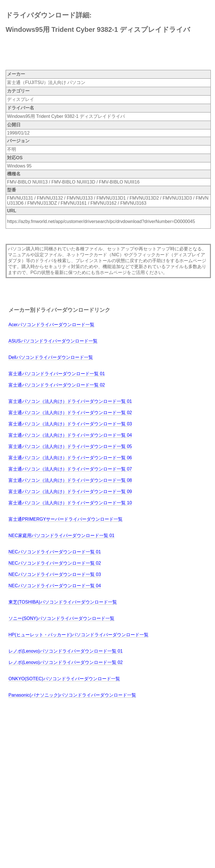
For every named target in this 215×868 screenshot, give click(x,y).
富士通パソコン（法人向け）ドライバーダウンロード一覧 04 (70, 435)
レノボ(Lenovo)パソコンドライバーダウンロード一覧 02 (66, 662)
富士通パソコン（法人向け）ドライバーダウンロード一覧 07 (70, 469)
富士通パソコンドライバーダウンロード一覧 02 (57, 385)
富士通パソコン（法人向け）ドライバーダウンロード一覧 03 (70, 424)
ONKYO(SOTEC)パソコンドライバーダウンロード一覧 (64, 679)
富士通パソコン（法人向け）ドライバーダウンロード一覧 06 (70, 458)
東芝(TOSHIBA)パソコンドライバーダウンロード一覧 (63, 602)
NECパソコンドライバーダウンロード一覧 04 (55, 586)
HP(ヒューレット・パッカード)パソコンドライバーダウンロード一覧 (78, 635)
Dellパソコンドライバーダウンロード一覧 (51, 357)
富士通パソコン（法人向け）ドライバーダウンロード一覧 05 (70, 446)
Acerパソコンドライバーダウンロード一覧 (51, 325)
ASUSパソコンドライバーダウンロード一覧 (53, 341)
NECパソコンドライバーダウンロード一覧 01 (55, 552)
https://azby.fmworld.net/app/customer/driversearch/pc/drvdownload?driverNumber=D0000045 (101, 221)
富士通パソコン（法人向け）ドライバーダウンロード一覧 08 (70, 480)
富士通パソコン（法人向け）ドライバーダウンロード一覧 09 (70, 492)
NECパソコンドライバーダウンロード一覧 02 (55, 563)
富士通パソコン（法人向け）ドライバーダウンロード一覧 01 (70, 401)
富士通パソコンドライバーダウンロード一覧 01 (57, 374)
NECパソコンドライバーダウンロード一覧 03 (55, 574)
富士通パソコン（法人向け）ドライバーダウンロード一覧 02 (70, 413)
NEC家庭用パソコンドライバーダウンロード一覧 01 (61, 535)
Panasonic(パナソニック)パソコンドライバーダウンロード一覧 (72, 695)
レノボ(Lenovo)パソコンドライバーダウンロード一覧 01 (66, 651)
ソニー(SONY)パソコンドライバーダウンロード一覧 (61, 618)
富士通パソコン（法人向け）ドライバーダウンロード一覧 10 (70, 503)
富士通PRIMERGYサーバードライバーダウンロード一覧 (66, 519)
